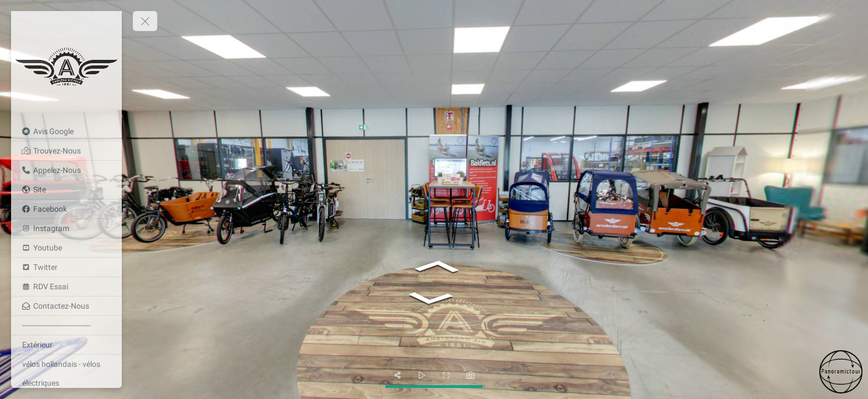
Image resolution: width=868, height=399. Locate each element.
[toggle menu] (145, 21)
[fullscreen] (446, 375)
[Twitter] (66, 267)
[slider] (422, 375)
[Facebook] (66, 209)
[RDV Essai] (66, 287)
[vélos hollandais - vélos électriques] (66, 374)
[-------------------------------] (66, 325)
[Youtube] (66, 248)
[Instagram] (66, 228)
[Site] (66, 190)
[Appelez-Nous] (66, 170)
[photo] (471, 375)
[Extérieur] (66, 345)
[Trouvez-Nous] (66, 151)
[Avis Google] (66, 131)
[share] (397, 375)
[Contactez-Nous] (66, 306)
